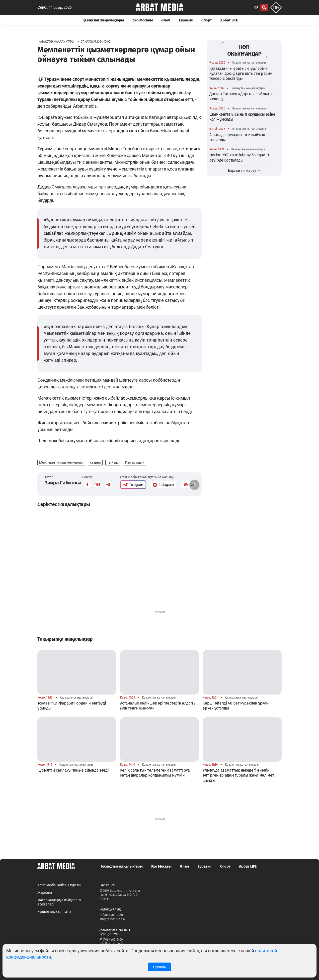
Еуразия (186, 20)
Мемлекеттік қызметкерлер (61, 462)
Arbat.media (85, 106)
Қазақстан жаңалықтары (103, 20)
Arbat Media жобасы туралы (59, 885)
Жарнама (45, 893)
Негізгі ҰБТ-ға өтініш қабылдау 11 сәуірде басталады (239, 157)
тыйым (113, 462)
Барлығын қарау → (244, 171)
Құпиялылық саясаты (54, 912)
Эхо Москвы (142, 20)
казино (95, 462)
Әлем (166, 20)
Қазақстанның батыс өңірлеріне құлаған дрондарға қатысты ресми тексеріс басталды (241, 74)
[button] (194, 485)
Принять (159, 967)
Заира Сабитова (63, 483)
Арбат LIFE (229, 20)
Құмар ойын (135, 462)
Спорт (207, 20)
